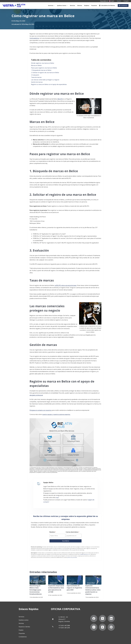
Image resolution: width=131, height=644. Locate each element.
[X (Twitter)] (103, 612)
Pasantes (94, 5)
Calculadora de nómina (107, 5)
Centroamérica (34, 38)
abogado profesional (36, 395)
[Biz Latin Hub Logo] (14, 6)
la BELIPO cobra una (61, 285)
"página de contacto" (91, 498)
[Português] (125, 1)
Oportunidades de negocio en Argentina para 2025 (74, 584)
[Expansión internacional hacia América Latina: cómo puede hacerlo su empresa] (93, 576)
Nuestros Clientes (24, 621)
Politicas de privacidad (9, 641)
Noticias (73, 5)
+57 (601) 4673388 (64, 620)
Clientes (80, 5)
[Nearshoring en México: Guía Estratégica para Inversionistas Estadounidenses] (38, 576)
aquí (54, 496)
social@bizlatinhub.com (85, 551)
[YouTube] (103, 621)
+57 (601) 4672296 (64, 622)
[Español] (118, 1)
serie (69, 285)
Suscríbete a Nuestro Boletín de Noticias (28, 641)
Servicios (52, 6)
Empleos (87, 5)
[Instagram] (94, 621)
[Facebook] (94, 612)
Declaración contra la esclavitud (50, 641)
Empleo (21, 624)
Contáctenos (123, 5)
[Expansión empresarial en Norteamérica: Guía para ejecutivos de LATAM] (56, 576)
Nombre (53, 528)
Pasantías (21, 627)
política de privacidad (72, 554)
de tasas (74, 285)
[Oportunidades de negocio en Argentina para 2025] (75, 576)
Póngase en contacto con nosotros (41, 410)
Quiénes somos (63, 6)
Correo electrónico (73, 528)
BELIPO (60, 99)
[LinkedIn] (111, 612)
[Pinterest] (111, 621)
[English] (112, 1)
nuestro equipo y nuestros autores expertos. (56, 414)
